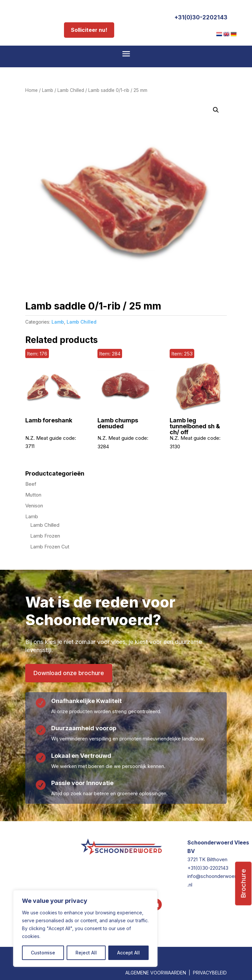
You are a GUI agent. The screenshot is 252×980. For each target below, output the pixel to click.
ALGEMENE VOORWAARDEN (156, 973)
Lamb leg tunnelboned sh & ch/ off (195, 426)
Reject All (86, 953)
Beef (31, 484)
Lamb (48, 90)
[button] (216, 110)
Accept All (128, 953)
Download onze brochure (69, 673)
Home (31, 90)
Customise (43, 953)
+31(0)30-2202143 (201, 17)
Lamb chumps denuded (118, 423)
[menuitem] (219, 34)
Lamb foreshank (49, 420)
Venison (34, 506)
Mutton (33, 495)
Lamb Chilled (71, 90)
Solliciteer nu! (89, 30)
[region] (85, 928)
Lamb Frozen (45, 536)
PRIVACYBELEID (210, 973)
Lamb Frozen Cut (50, 547)
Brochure (243, 884)
